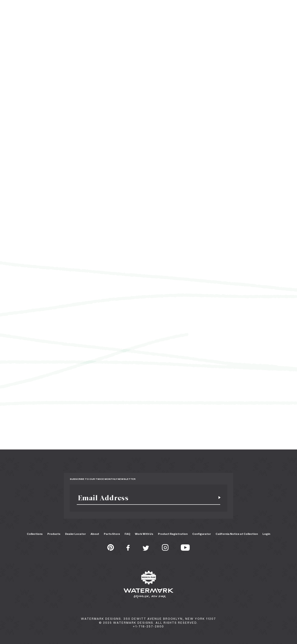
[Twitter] (146, 549)
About (95, 534)
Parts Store (112, 534)
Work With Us (144, 534)
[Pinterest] (111, 549)
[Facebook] (128, 549)
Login (266, 534)
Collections (35, 534)
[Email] (146, 498)
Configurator (202, 534)
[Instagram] (165, 549)
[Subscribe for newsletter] (218, 498)
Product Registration (173, 534)
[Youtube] (185, 549)
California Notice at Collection (237, 534)
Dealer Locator (75, 534)
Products (54, 534)
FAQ (127, 534)
